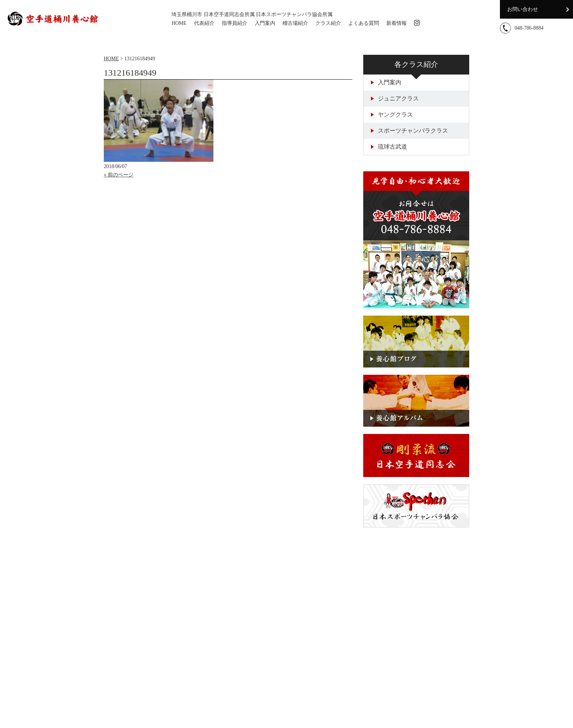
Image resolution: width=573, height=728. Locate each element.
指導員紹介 (235, 23)
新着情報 (396, 23)
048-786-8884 (529, 28)
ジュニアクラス (395, 98)
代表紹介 (204, 23)
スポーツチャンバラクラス (409, 131)
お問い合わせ (523, 9)
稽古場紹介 (295, 23)
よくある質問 (364, 23)
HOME (179, 23)
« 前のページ (119, 175)
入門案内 (265, 23)
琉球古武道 (389, 147)
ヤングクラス (392, 115)
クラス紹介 (328, 23)
